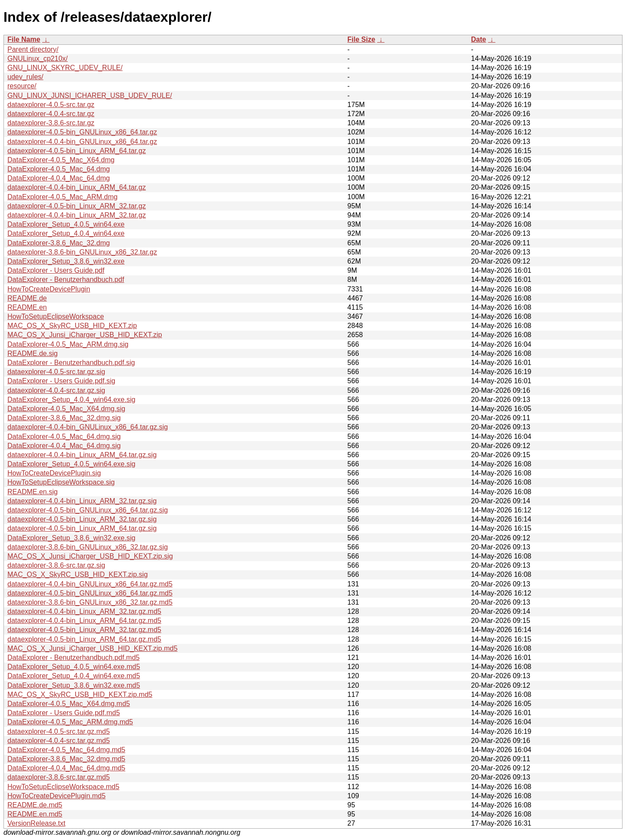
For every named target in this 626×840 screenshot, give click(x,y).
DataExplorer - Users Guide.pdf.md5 (64, 713)
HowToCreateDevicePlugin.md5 (57, 796)
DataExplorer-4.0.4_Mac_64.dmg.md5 (66, 768)
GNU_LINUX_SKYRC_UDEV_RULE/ (65, 68)
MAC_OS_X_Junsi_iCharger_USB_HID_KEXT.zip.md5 (92, 648)
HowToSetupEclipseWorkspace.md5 (63, 787)
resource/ (22, 86)
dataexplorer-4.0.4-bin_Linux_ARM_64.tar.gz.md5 (84, 621)
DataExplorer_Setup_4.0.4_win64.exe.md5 (74, 676)
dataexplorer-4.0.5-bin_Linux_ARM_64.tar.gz (77, 151)
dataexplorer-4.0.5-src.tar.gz (51, 105)
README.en (27, 307)
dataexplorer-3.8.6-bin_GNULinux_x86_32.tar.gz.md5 (90, 602)
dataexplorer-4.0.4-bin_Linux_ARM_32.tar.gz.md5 (84, 611)
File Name (24, 39)
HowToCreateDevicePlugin (49, 289)
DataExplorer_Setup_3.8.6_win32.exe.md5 (74, 685)
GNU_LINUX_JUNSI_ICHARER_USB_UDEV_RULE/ (90, 95)
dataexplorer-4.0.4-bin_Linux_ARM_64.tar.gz (77, 187)
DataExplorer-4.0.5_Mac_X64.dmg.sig (66, 409)
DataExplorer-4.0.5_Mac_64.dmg (59, 169)
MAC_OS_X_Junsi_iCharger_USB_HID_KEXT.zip (85, 335)
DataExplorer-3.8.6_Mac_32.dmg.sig (64, 418)
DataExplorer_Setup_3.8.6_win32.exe (66, 261)
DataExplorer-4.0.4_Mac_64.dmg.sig (64, 446)
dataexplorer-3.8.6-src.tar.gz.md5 (59, 777)
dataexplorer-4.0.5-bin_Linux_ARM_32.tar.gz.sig (82, 519)
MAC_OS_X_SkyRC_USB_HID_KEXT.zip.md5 (80, 694)
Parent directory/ (33, 49)
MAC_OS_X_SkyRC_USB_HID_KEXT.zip (72, 326)
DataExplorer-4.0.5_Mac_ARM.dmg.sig (68, 344)
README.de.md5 (35, 805)
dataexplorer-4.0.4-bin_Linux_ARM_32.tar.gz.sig (82, 501)
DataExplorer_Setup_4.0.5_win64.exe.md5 (74, 667)
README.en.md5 (35, 814)
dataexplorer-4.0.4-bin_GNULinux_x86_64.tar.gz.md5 (90, 584)
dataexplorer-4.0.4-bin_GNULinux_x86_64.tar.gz (82, 142)
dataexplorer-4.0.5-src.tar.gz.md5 (59, 731)
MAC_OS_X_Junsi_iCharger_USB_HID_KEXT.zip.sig (90, 556)
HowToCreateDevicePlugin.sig (54, 473)
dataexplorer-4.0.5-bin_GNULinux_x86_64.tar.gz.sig (88, 510)
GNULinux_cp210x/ (38, 59)
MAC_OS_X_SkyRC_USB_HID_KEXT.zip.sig (78, 574)
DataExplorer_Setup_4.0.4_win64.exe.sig (71, 400)
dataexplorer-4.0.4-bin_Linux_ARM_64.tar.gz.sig (82, 455)
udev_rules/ (25, 77)
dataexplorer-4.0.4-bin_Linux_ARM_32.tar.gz (77, 215)
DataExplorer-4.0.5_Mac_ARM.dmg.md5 (70, 722)
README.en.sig (33, 492)
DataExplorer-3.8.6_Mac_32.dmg (59, 243)
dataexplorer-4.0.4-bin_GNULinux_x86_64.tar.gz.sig (88, 427)
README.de (27, 298)
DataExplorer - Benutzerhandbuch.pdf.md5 (73, 658)
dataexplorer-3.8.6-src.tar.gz (51, 123)
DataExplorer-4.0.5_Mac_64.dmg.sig (64, 437)
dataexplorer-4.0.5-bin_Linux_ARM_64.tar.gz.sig (82, 528)
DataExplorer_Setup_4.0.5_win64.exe (66, 224)
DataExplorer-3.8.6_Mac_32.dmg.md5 (66, 759)
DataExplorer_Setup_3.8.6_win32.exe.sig (71, 538)
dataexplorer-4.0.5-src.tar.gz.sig (56, 372)
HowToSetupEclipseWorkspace (56, 316)
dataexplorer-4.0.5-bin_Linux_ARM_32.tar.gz (77, 206)
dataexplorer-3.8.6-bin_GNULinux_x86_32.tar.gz (82, 252)
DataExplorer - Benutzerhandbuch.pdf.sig (71, 363)
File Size (361, 39)
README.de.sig (33, 353)
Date (478, 39)
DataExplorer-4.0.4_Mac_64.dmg (59, 178)
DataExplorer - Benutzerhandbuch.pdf (66, 279)
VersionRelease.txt (36, 823)
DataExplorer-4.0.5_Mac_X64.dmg (61, 160)
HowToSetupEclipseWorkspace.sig (61, 482)
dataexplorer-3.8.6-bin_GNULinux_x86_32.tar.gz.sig (88, 547)
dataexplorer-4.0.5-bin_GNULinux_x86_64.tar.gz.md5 (90, 593)
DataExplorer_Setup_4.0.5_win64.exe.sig (71, 464)
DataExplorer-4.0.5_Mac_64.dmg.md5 (66, 750)
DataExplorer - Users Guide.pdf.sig (61, 381)
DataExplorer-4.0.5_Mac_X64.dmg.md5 (69, 704)
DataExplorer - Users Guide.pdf (56, 270)
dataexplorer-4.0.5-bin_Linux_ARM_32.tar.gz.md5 (84, 630)
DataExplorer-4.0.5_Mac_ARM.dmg (62, 197)
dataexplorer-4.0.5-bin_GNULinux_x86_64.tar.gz (82, 132)
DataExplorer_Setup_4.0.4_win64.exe (66, 233)
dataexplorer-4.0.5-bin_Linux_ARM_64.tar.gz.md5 (84, 639)
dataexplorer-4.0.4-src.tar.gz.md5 (59, 741)
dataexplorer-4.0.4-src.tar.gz (51, 114)
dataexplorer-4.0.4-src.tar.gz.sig (56, 390)
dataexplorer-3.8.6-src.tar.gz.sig (56, 565)
